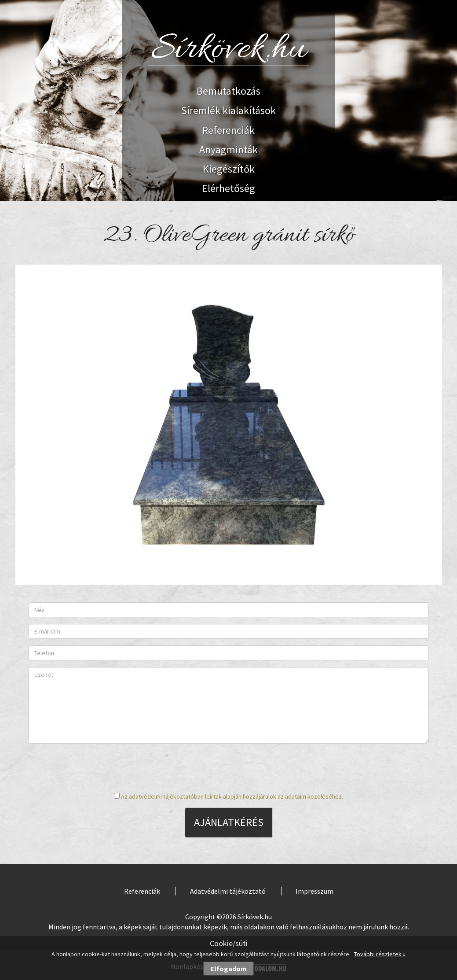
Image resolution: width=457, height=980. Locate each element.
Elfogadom (228, 969)
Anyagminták (228, 149)
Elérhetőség (228, 188)
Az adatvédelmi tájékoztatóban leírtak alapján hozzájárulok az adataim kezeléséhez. (232, 796)
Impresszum (314, 891)
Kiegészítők (229, 169)
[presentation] (229, 767)
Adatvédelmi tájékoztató (228, 891)
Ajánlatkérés (229, 822)
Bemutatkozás (228, 91)
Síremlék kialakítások (228, 110)
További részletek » (380, 954)
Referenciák (228, 130)
